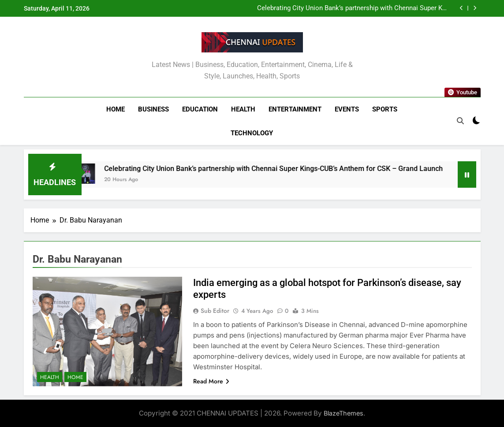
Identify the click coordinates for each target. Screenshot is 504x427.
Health (243, 109)
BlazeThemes (343, 413)
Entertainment (295, 109)
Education (200, 109)
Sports (385, 109)
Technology (252, 133)
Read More (211, 381)
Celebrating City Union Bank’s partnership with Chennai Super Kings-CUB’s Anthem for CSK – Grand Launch (352, 8)
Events (347, 109)
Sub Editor (215, 311)
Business (153, 109)
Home (116, 109)
